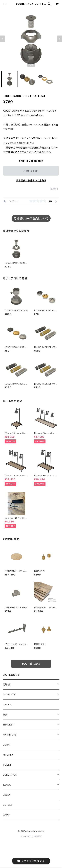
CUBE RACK (10, 775)
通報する (55, 189)
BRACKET (8, 725)
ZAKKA (7, 785)
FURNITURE (10, 735)
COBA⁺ (7, 745)
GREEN (7, 795)
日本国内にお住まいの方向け (31, 180)
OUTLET (8, 805)
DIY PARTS (9, 694)
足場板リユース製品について (31, 218)
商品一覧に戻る (31, 664)
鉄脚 (5, 715)
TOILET (7, 765)
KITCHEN (8, 755)
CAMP (6, 815)
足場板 (6, 684)
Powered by (31, 836)
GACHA (7, 705)
